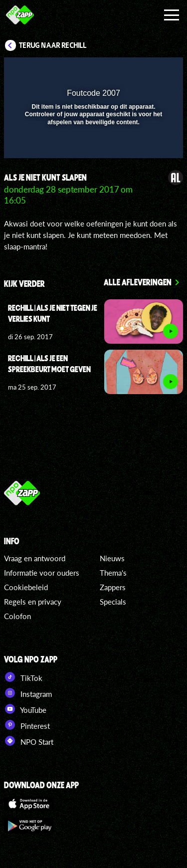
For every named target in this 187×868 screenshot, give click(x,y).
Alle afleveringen (138, 282)
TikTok (23, 677)
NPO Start (29, 741)
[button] (150, 71)
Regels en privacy (33, 602)
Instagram (28, 693)
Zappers (113, 587)
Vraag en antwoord (35, 558)
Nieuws (112, 558)
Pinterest (27, 725)
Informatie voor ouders (42, 573)
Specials (113, 602)
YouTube (25, 709)
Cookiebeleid (26, 587)
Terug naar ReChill (53, 45)
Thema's (113, 573)
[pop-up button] (130, 71)
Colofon (17, 616)
